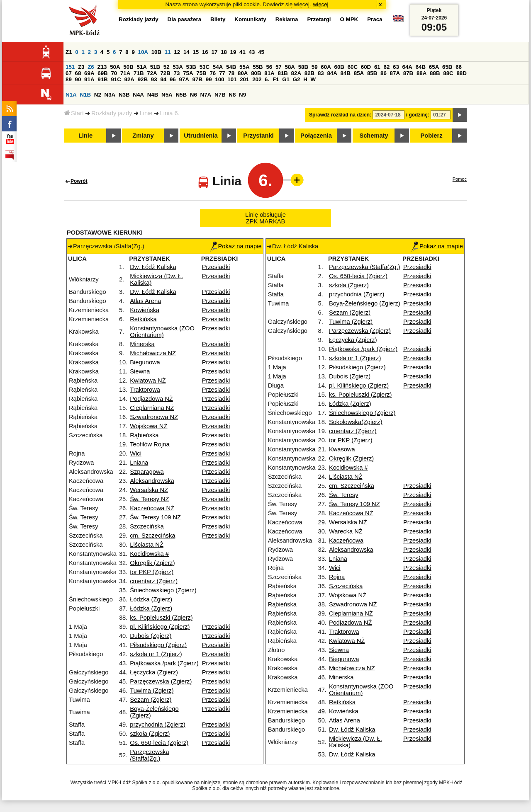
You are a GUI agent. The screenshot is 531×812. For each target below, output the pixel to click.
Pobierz (432, 136)
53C (205, 67)
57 (279, 67)
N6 (194, 95)
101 (232, 79)
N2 (98, 95)
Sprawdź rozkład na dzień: (340, 115)
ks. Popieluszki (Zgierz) (161, 618)
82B (309, 73)
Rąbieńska (144, 435)
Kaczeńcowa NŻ (152, 508)
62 (386, 67)
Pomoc (460, 179)
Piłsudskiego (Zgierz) (158, 645)
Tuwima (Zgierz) (152, 691)
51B (155, 67)
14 (186, 52)
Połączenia (316, 136)
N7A (206, 95)
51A (141, 67)
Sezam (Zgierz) (151, 700)
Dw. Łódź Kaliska (153, 267)
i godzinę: (418, 115)
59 (315, 67)
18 (224, 52)
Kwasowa (342, 449)
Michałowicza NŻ (153, 353)
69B (102, 73)
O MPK (349, 19)
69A (89, 73)
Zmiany (143, 136)
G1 (286, 79)
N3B (124, 95)
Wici (136, 453)
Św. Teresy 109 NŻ (155, 517)
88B (435, 73)
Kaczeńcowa (346, 541)
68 (78, 73)
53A (178, 67)
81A (269, 73)
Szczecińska (147, 526)
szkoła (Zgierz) (150, 734)
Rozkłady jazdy (112, 113)
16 (205, 52)
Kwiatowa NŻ (148, 381)
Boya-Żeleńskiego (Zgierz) (365, 303)
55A (244, 67)
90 (78, 79)
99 (209, 79)
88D (461, 73)
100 (219, 79)
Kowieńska (145, 310)
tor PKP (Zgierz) (152, 572)
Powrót (79, 181)
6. (267, 79)
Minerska (142, 344)
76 (213, 73)
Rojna (337, 577)
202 (257, 79)
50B (128, 67)
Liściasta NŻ (147, 545)
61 (377, 67)
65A (434, 67)
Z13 (102, 67)
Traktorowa (145, 390)
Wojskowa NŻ (149, 426)
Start (74, 113)
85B (372, 73)
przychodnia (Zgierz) (158, 725)
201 (244, 79)
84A (332, 73)
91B (102, 79)
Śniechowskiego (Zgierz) (163, 590)
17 (214, 52)
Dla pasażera (185, 19)
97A (184, 79)
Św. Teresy (344, 495)
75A (188, 73)
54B (231, 67)
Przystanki (258, 136)
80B (256, 73)
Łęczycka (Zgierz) (154, 672)
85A (359, 73)
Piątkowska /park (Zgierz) (164, 663)
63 (396, 67)
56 (269, 67)
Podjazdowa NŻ (151, 399)
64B (421, 67)
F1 (276, 79)
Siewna (140, 371)
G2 (297, 79)
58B (303, 67)
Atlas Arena (145, 301)
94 (163, 79)
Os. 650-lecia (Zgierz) (159, 743)
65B (447, 67)
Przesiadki (216, 267)
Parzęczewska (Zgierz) (161, 681)
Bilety (218, 19)
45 (261, 52)
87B (408, 73)
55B (258, 67)
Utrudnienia (201, 136)
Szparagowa (147, 472)
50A (115, 67)
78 (231, 73)
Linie (146, 113)
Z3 (81, 67)
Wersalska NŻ (149, 490)
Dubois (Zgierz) (151, 636)
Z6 (91, 67)
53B (191, 67)
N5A (167, 95)
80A (243, 73)
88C (448, 73)
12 (177, 52)
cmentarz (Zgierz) (154, 581)
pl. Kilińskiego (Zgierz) (160, 627)
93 (154, 79)
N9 (242, 95)
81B (283, 73)
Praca (375, 19)
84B (346, 73)
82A (296, 73)
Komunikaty (250, 19)
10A (143, 52)
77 (222, 73)
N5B (181, 95)
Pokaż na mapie (236, 246)
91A (89, 79)
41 (242, 52)
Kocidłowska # (149, 554)
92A (129, 79)
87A (395, 73)
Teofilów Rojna (150, 444)
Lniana (139, 463)
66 (459, 67)
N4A (138, 95)
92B (143, 79)
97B (197, 79)
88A (421, 73)
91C (116, 79)
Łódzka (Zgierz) (151, 599)
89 (69, 79)
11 (168, 52)
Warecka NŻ (346, 531)
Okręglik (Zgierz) (152, 563)
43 (252, 52)
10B (156, 52)
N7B (220, 95)
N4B (153, 95)
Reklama (287, 19)
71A (125, 73)
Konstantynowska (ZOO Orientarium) (162, 332)
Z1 (69, 52)
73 (177, 73)
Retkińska (143, 319)
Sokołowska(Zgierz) (356, 422)
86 (384, 73)
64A (407, 67)
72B (165, 73)
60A (326, 67)
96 (173, 79)
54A (218, 67)
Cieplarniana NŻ (152, 408)
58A (290, 67)
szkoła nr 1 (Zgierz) (156, 654)
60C (353, 67)
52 (167, 67)
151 (70, 67)
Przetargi (319, 19)
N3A (110, 95)
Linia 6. (170, 113)
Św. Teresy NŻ (149, 499)
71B (139, 73)
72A (152, 73)
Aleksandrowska (152, 481)
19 (233, 52)
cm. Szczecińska (152, 536)
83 (321, 73)
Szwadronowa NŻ (154, 417)
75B (201, 73)
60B (339, 67)
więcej (321, 4)
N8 (232, 95)
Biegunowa (145, 362)
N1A (71, 95)
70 (114, 73)
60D (366, 67)
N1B (85, 95)
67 (69, 73)
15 (196, 52)
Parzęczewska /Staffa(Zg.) (150, 755)
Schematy (374, 136)
